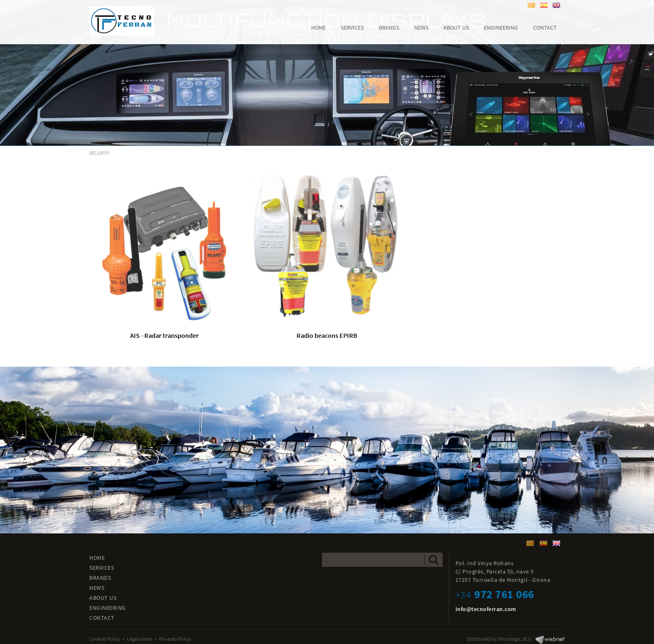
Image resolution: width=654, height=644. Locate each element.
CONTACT (102, 618)
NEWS (97, 588)
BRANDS (100, 578)
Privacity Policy (175, 639)
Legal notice (140, 639)
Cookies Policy (105, 639)
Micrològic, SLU (515, 639)
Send (434, 560)
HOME (97, 558)
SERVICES (102, 568)
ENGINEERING (108, 608)
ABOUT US (103, 598)
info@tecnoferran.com (486, 609)
